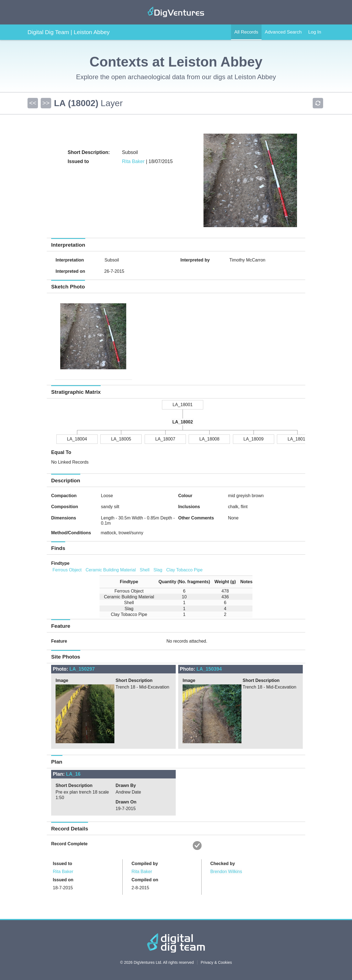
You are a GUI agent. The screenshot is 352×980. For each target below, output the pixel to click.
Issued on (63, 880)
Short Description (134, 680)
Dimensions (64, 518)
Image (62, 680)
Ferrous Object (67, 570)
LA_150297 (82, 669)
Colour (185, 496)
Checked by (223, 864)
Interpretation (70, 260)
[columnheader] (127, 582)
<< (33, 103)
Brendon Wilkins (226, 872)
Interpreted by (195, 260)
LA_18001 (183, 405)
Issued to (62, 864)
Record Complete (69, 844)
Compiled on (145, 880)
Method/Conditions (71, 533)
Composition (65, 507)
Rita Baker (133, 161)
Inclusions (189, 507)
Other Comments (196, 518)
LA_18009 (253, 439)
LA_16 (73, 774)
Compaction (64, 496)
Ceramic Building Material (111, 570)
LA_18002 (183, 422)
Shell (145, 570)
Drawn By (126, 785)
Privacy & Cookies (216, 962)
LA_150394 (209, 669)
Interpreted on (70, 271)
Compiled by (145, 864)
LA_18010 (298, 439)
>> (46, 103)
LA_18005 (121, 439)
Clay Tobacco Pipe (185, 570)
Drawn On (126, 802)
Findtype (60, 563)
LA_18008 (209, 439)
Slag (158, 570)
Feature (59, 641)
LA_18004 (77, 439)
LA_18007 (165, 439)
